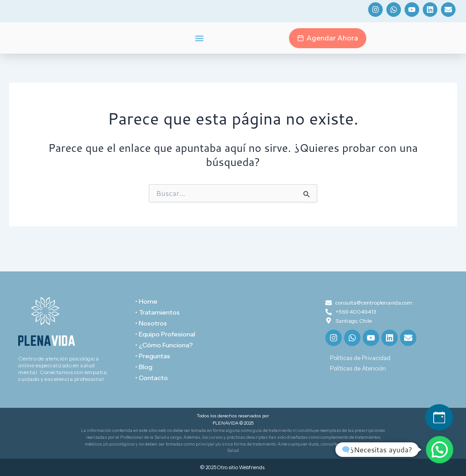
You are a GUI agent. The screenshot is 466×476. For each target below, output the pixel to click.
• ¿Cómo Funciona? (164, 345)
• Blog (144, 367)
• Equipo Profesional (165, 334)
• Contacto (152, 378)
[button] (440, 450)
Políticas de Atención (358, 368)
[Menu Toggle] (199, 38)
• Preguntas (153, 356)
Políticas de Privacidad (360, 358)
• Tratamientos (157, 312)
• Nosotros (151, 323)
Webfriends (252, 467)
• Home (146, 301)
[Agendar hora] (439, 417)
